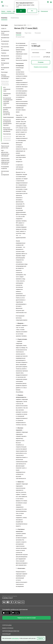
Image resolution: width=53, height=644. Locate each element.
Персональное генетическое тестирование (7, 138)
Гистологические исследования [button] (5, 48)
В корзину (41, 62)
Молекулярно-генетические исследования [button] (5, 83)
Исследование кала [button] (5, 64)
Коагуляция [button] (4, 72)
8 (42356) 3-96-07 (8, 598)
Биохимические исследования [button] (5, 39)
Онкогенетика (7, 134)
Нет (32, 11)
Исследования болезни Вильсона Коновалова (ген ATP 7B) (7, 111)
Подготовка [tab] (28, 33)
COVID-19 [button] (4, 29)
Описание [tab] (19, 33)
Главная (3, 11)
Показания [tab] (38, 33)
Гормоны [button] (4, 53)
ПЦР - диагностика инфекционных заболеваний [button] (5, 153)
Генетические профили (7, 94)
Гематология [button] (5, 44)
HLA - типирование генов (7, 89)
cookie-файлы (15, 638)
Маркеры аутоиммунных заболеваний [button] (5, 77)
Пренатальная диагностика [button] (5, 147)
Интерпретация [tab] (20, 37)
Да (21, 11)
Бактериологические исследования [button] (5, 33)
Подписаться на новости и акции (27, 618)
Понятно (41, 638)
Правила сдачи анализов (41, 67)
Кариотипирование (8, 117)
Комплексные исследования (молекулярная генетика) (7, 123)
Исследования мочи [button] (5, 69)
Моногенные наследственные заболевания (8, 130)
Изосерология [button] (5, 56)
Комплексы (15, 18)
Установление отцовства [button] (5, 168)
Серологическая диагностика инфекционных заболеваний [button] (5, 161)
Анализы (9, 11)
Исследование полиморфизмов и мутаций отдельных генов (8, 102)
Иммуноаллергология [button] (5, 59)
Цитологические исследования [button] (5, 173)
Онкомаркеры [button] (5, 143)
